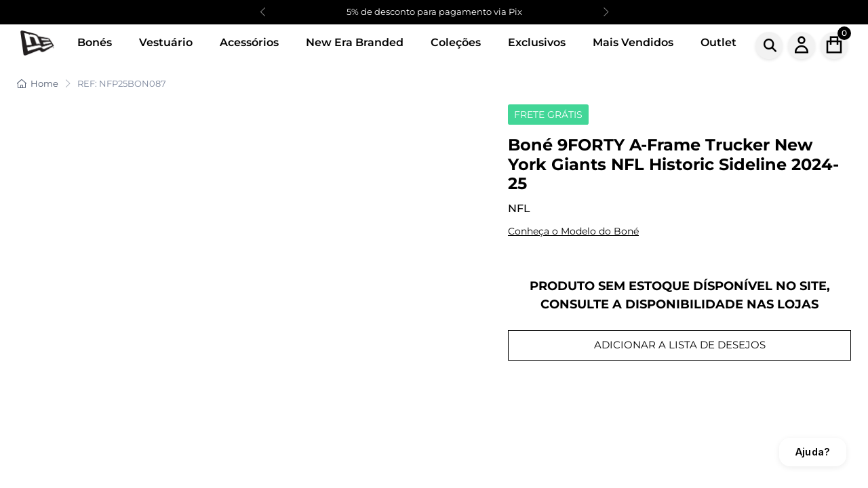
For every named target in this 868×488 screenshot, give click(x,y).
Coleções (456, 42)
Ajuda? (813, 452)
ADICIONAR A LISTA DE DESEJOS (680, 345)
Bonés (95, 42)
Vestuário (166, 42)
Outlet (718, 42)
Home (38, 83)
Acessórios (249, 42)
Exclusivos (537, 42)
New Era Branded (355, 42)
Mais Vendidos (633, 42)
